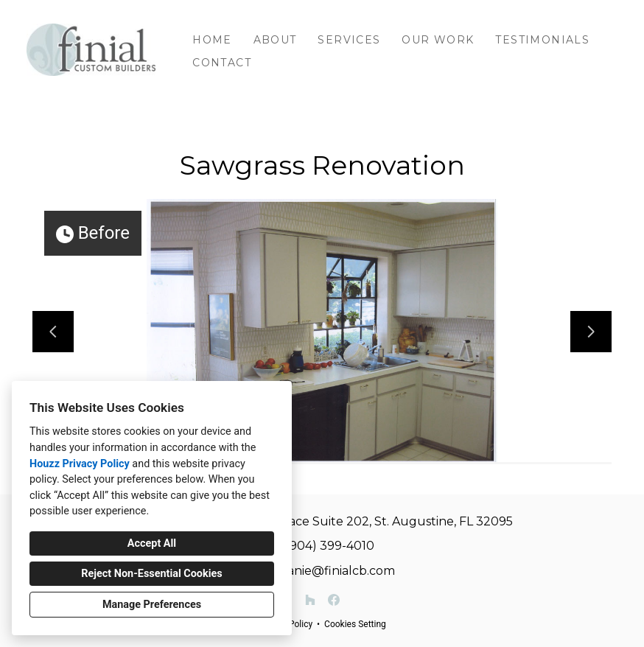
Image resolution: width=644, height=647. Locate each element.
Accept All (152, 543)
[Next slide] (591, 332)
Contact (222, 63)
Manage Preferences (152, 605)
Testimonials (542, 40)
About (275, 40)
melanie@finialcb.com (330, 571)
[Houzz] (310, 600)
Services (349, 40)
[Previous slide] (53, 332)
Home (212, 40)
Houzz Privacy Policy (80, 464)
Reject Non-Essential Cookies (151, 574)
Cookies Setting (355, 624)
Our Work (438, 40)
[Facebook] (334, 600)
